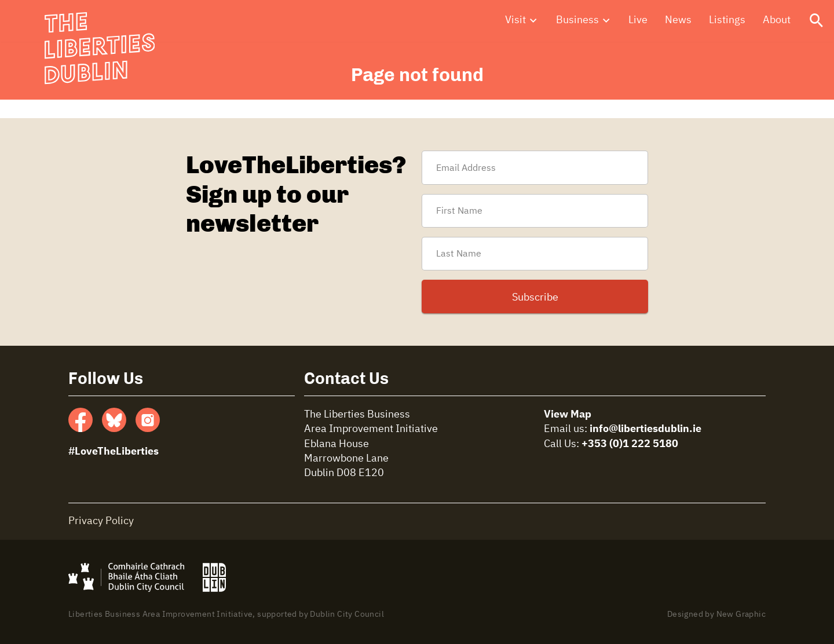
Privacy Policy (101, 521)
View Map (568, 415)
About (777, 23)
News (678, 23)
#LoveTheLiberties (114, 452)
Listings (727, 23)
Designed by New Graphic (716, 614)
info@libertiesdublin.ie (645, 429)
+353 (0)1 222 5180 (630, 444)
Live (638, 23)
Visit (515, 23)
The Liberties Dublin (96, 41)
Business (577, 23)
